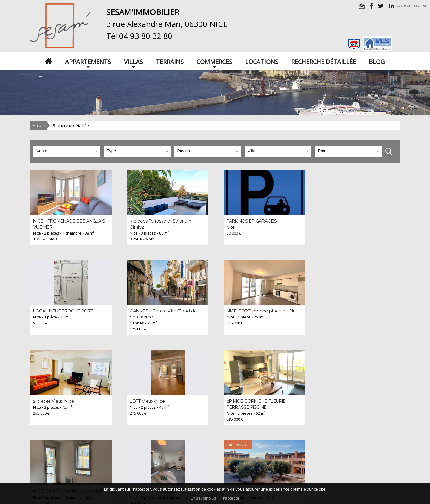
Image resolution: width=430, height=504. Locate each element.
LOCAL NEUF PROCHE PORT (352, 221)
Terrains (170, 61)
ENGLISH (421, 6)
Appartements (88, 61)
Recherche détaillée (324, 61)
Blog (377, 61)
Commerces (214, 61)
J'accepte (231, 498)
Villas (133, 61)
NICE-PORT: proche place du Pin (164, 311)
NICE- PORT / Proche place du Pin (166, 401)
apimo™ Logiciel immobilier (305, 480)
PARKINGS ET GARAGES (251, 221)
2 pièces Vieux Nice (246, 311)
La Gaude (332, 401)
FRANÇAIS (404, 6)
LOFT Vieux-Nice (339, 311)
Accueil (39, 125)
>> (80, 443)
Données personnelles (237, 480)
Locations (262, 61)
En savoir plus (204, 498)
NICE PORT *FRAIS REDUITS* (255, 401)
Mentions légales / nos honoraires (182, 480)
